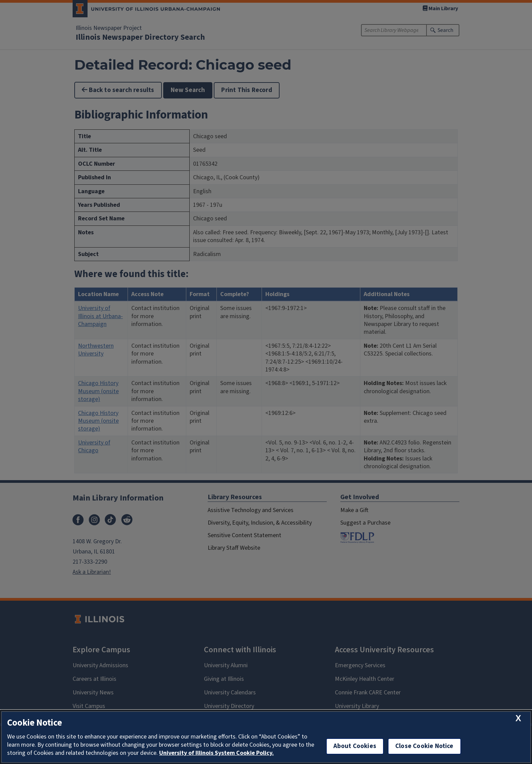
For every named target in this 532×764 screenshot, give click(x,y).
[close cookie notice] (518, 718)
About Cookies (355, 746)
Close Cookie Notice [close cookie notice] (424, 746)
